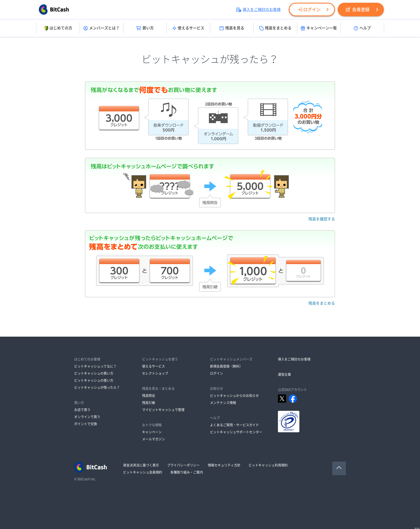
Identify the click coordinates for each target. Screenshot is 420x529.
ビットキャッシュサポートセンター (236, 432)
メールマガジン (153, 439)
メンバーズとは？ (101, 28)
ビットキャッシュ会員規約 (143, 472)
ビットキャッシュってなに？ (95, 366)
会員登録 (358, 10)
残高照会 (149, 396)
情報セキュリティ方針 (224, 465)
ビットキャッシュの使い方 (94, 380)
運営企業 (284, 374)
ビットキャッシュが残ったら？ (97, 387)
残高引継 (149, 403)
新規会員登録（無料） (226, 366)
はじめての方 (58, 28)
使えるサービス (188, 28)
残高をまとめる (275, 28)
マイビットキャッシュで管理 (163, 410)
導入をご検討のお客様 (258, 10)
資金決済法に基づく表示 (141, 465)
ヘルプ (362, 28)
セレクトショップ (155, 373)
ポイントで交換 (86, 424)
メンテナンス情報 (223, 403)
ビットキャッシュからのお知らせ (234, 396)
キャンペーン (152, 432)
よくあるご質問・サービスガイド (234, 425)
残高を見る (232, 28)
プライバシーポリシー (183, 465)
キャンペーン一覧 (319, 28)
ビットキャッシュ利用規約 (268, 465)
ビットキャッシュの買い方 (94, 373)
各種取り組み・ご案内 (187, 472)
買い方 (145, 28)
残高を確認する (322, 219)
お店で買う (82, 410)
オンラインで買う (87, 417)
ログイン (309, 10)
